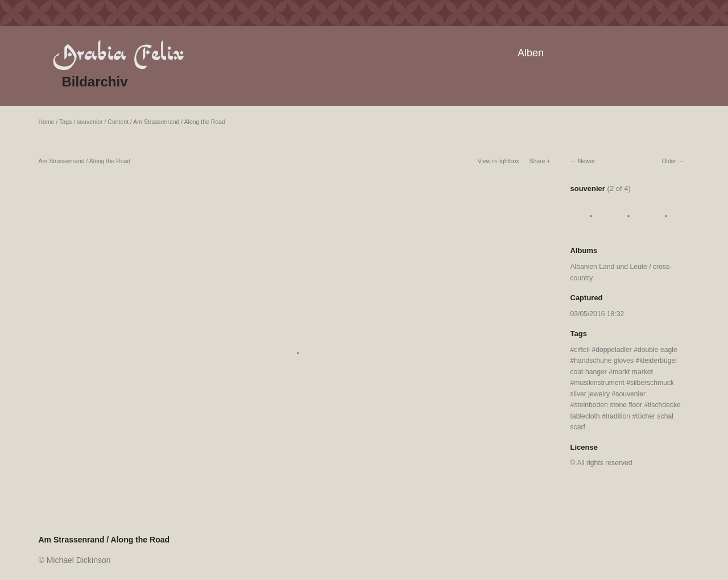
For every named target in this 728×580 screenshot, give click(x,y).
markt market (633, 372)
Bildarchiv (95, 82)
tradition (618, 416)
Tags (65, 122)
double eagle (657, 350)
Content (118, 122)
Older (669, 161)
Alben (531, 53)
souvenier (90, 122)
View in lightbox (499, 161)
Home (47, 122)
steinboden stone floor (608, 405)
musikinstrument (599, 383)
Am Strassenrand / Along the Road (179, 122)
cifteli (582, 350)
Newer (586, 161)
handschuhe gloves (604, 361)
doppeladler (614, 350)
